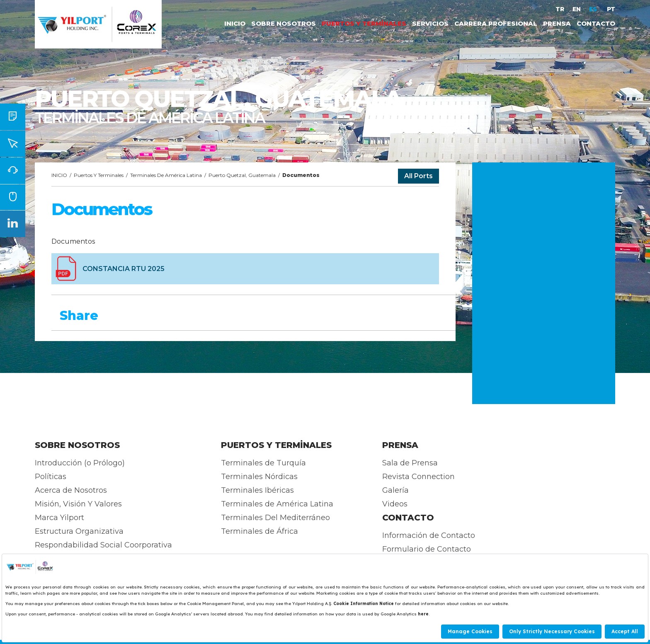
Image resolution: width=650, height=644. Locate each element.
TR (560, 9)
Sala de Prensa (410, 463)
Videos (395, 504)
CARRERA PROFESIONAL (496, 23)
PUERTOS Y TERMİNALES (364, 23)
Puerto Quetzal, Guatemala (242, 175)
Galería (395, 490)
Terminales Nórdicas (259, 477)
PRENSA (557, 23)
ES (594, 9)
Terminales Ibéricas (257, 490)
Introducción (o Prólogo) (80, 463)
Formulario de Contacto (427, 549)
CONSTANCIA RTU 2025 (124, 269)
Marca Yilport (59, 518)
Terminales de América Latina (277, 504)
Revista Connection (418, 477)
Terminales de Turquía (263, 463)
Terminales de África (260, 531)
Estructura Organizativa (79, 531)
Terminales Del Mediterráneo (275, 518)
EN (577, 9)
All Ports (418, 176)
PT (611, 9)
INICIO (235, 23)
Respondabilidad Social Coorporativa (103, 545)
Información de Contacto (429, 535)
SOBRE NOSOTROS (284, 23)
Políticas (51, 477)
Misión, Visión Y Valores (78, 504)
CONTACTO (596, 23)
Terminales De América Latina (166, 175)
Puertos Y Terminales (99, 175)
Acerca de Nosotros (71, 490)
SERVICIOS (430, 23)
